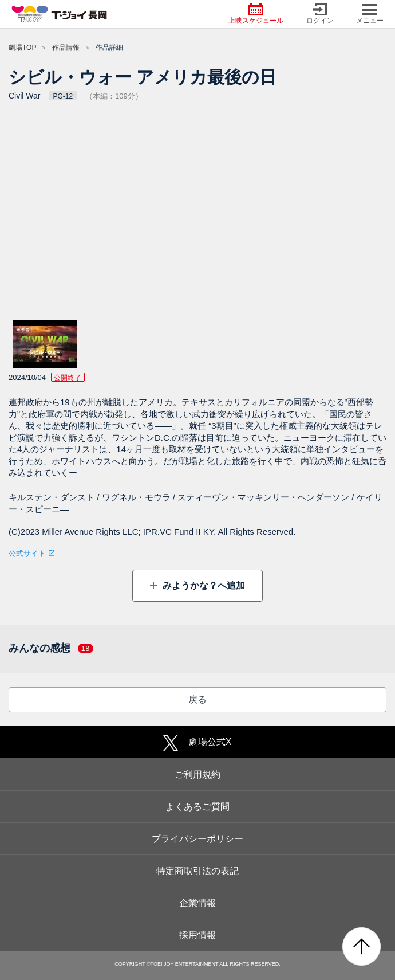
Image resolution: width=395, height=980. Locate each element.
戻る (197, 699)
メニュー (370, 14)
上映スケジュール (256, 14)
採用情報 (197, 935)
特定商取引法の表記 (197, 871)
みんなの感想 (51, 648)
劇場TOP (22, 48)
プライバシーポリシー (197, 839)
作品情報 (66, 48)
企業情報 (197, 903)
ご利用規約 (197, 775)
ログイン (320, 14)
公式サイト (27, 553)
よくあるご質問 (197, 807)
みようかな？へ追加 (202, 585)
